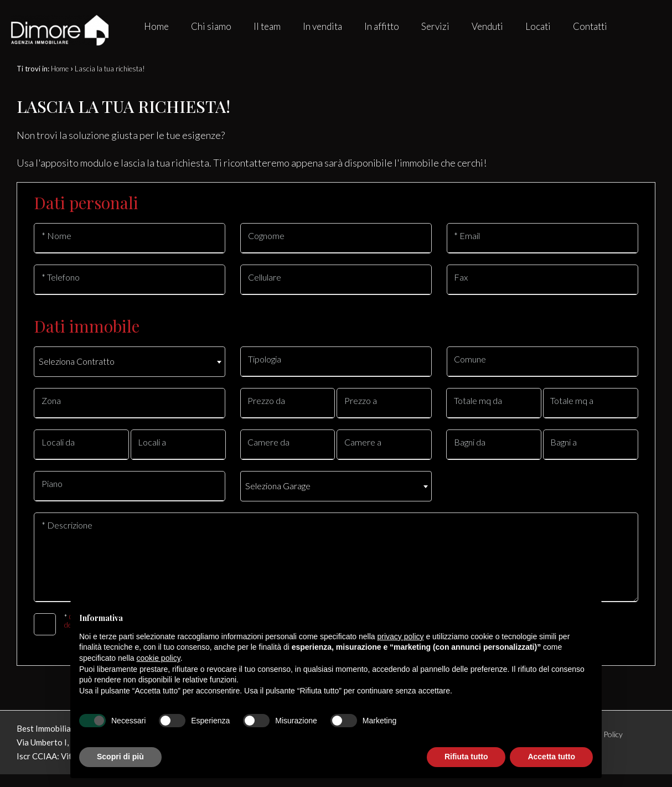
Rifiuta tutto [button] (466, 757)
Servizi (435, 26)
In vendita (322, 26)
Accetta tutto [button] (551, 757)
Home (156, 26)
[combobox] (130, 362)
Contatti (590, 26)
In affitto (382, 26)
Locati (538, 26)
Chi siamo (211, 26)
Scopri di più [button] (120, 757)
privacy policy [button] (401, 636)
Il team (267, 26)
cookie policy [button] (159, 658)
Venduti (487, 26)
